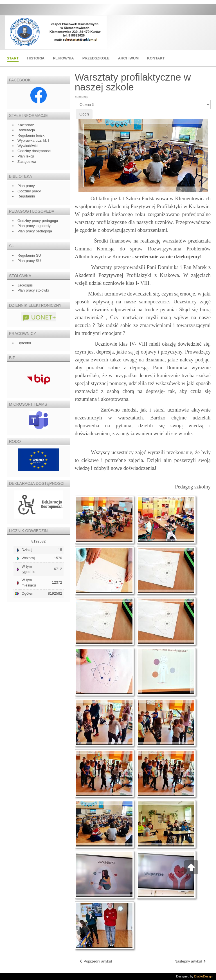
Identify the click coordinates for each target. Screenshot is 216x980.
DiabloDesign (203, 976)
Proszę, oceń (75, 100)
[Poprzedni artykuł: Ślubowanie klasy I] (95, 962)
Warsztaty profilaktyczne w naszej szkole (133, 82)
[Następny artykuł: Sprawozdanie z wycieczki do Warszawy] (191, 962)
